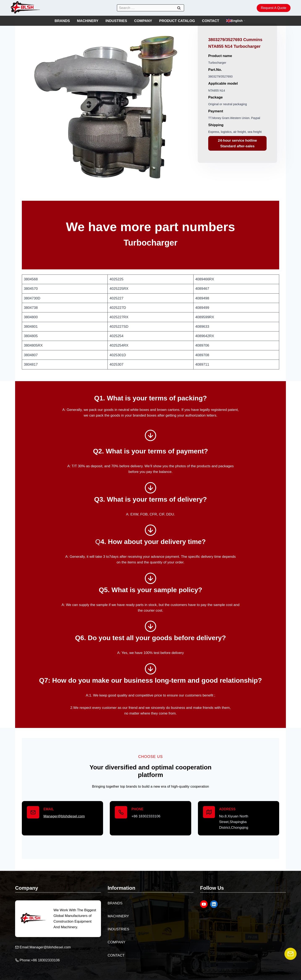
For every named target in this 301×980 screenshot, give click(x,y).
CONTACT (211, 21)
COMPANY (143, 21)
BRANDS (62, 21)
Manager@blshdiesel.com (64, 816)
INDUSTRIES (116, 21)
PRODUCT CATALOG (177, 21)
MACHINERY (88, 21)
